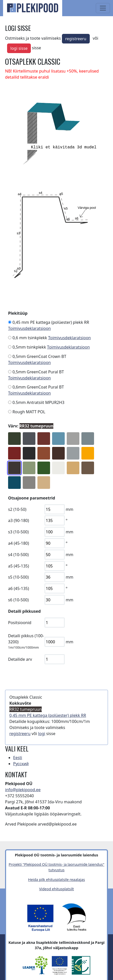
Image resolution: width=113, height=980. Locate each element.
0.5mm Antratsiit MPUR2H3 (38, 402)
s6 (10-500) (18, 600)
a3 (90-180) (19, 520)
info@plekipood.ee (23, 790)
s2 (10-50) (17, 509)
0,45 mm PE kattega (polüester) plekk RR (51, 322)
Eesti (18, 758)
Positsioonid (20, 623)
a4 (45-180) (19, 543)
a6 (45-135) (19, 588)
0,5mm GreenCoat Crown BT (39, 356)
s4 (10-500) (18, 555)
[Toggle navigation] (103, 8)
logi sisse (19, 48)
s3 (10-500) (18, 532)
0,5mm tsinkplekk (29, 347)
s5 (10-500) (18, 577)
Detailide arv (20, 659)
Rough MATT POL (29, 412)
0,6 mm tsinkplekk (30, 338)
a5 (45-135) (19, 566)
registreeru (76, 39)
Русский (21, 764)
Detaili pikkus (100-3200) (26, 639)
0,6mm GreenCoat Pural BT (38, 387)
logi (42, 734)
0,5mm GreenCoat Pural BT (38, 372)
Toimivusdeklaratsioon (29, 328)
